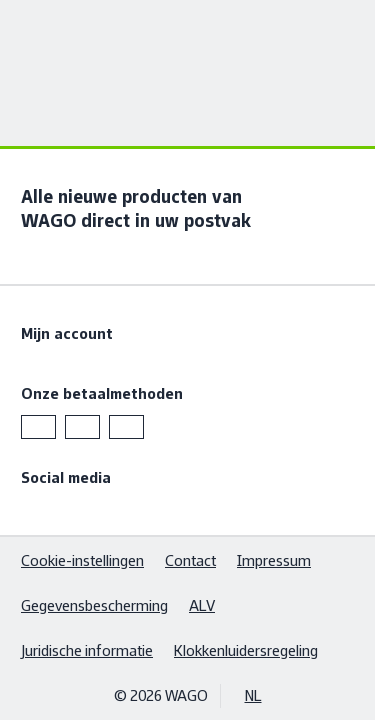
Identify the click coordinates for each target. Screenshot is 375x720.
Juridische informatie (87, 650)
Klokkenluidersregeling (246, 650)
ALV (202, 605)
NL (253, 695)
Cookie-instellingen (82, 560)
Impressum (274, 560)
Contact (190, 560)
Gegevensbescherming (94, 605)
